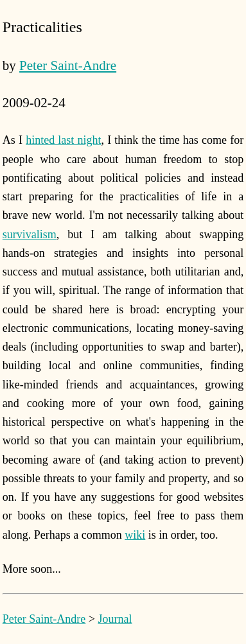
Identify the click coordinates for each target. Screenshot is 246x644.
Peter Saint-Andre (68, 65)
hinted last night (63, 140)
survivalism (30, 234)
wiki (135, 535)
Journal (115, 619)
